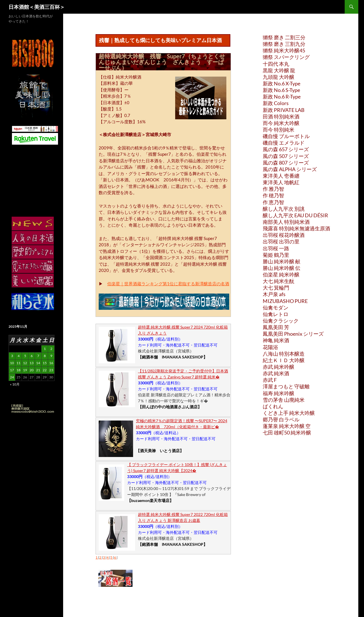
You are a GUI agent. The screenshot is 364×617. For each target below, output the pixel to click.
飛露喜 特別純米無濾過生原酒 (296, 228)
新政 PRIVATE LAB (284, 110)
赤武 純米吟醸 (279, 367)
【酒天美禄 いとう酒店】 (160, 451)
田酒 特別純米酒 (281, 116)
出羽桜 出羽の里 (281, 241)
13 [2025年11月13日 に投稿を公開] (32, 363)
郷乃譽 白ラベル (281, 419)
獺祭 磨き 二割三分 (284, 37)
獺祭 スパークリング (286, 57)
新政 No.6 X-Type (282, 83)
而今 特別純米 (279, 130)
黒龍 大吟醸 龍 (279, 70)
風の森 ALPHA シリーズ (290, 169)
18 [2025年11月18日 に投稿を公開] (18, 370)
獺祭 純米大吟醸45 (284, 50)
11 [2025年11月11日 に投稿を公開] (18, 363)
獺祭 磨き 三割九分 (284, 44)
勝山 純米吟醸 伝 (282, 268)
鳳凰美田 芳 (276, 327)
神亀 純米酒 (276, 340)
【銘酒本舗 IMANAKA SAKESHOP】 (173, 357)
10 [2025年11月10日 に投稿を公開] (12, 363)
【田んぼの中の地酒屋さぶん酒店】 (170, 407)
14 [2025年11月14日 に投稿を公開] (38, 363)
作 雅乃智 (273, 189)
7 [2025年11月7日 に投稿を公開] (38, 356)
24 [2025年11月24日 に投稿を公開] (12, 377)
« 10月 (15, 384)
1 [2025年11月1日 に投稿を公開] (45, 349)
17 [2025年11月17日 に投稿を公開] (12, 370)
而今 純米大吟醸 (281, 123)
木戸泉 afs (274, 294)
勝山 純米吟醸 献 (282, 261)
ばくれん (273, 406)
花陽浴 (270, 347)
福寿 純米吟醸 (279, 393)
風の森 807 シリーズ (286, 163)
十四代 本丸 (276, 64)
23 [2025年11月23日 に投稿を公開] (51, 370)
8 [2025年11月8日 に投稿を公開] (45, 356)
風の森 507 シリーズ (286, 156)
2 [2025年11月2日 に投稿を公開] (51, 349)
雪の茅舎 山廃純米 (284, 400)
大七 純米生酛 (279, 281)
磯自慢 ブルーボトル (286, 136)
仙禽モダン (276, 308)
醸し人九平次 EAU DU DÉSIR (295, 215)
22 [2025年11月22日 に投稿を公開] (45, 370)
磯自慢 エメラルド (284, 143)
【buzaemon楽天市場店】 (150, 500)
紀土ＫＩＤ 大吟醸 (284, 360)
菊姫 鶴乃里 (276, 255)
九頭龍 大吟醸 (279, 77)
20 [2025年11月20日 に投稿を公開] (32, 370)
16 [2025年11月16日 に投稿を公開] (51, 363)
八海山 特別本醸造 (284, 354)
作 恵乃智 (273, 202)
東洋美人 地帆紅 (281, 182)
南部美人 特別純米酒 (286, 222)
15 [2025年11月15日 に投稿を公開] (45, 363)
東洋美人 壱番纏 (281, 176)
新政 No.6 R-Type (282, 97)
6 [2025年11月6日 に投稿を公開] (32, 356)
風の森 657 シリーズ (286, 149)
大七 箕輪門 (276, 288)
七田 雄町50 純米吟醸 (287, 432)
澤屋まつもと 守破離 (286, 386)
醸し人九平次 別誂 (284, 209)
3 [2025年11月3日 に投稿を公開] (12, 356)
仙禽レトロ (276, 314)
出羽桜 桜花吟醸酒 (284, 235)
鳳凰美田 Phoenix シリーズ (293, 334)
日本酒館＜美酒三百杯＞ (37, 7)
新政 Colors (276, 103)
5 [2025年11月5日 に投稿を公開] (25, 356)
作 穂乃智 (273, 195)
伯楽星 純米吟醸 (281, 274)
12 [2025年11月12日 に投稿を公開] (25, 363)
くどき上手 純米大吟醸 (289, 413)
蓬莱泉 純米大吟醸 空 (287, 426)
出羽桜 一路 (276, 248)
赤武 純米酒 (276, 373)
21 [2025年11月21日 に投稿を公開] (38, 370)
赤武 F (270, 380)
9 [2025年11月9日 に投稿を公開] (51, 356)
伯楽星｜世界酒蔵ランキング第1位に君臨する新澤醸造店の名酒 (168, 284)
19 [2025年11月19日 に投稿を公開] (25, 370)
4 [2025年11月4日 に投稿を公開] (19, 356)
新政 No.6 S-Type (281, 90)
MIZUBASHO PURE (285, 301)
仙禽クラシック (281, 321)
